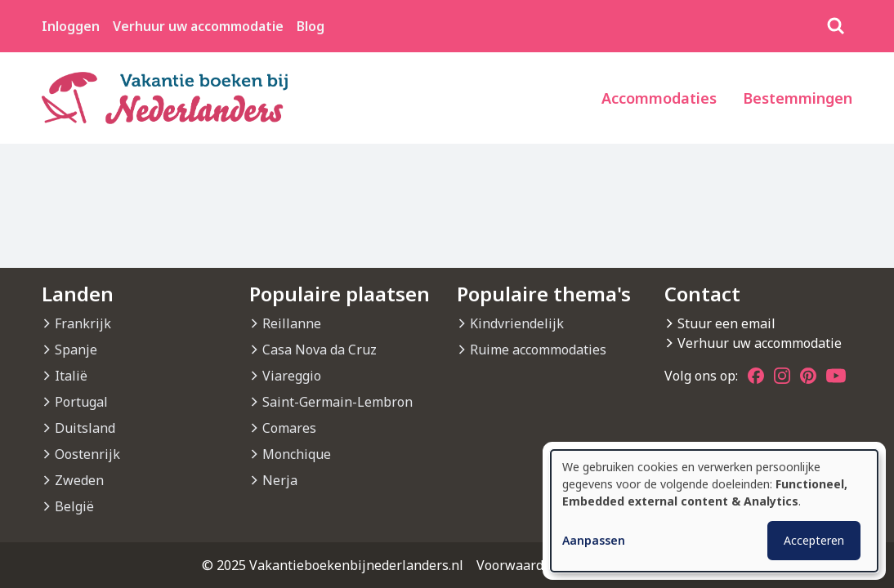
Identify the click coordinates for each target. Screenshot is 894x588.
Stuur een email (726, 323)
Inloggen (71, 26)
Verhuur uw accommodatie (198, 26)
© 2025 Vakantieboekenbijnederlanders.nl (333, 565)
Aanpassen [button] (594, 540)
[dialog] (714, 511)
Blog (311, 26)
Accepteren (814, 540)
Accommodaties (659, 98)
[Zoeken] (836, 26)
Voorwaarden (518, 565)
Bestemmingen (798, 98)
